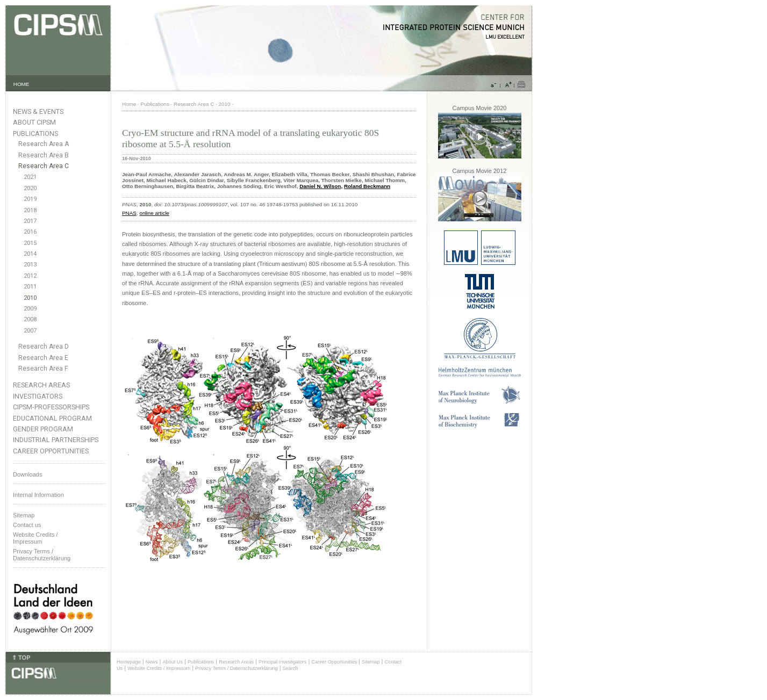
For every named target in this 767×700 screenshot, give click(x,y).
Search (291, 668)
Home (129, 104)
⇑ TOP (21, 658)
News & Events (38, 111)
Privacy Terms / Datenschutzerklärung (42, 555)
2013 (30, 265)
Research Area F (43, 369)
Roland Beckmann (367, 186)
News (152, 662)
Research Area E (43, 358)
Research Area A (44, 144)
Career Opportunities (51, 451)
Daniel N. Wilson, (321, 186)
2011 (30, 287)
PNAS (129, 213)
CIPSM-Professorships (51, 407)
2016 (30, 232)
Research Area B (44, 155)
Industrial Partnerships (56, 440)
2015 (30, 243)
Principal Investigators (282, 662)
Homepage (129, 662)
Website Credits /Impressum (35, 538)
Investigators (38, 396)
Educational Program (52, 418)
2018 (30, 210)
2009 (30, 309)
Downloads (27, 474)
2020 (30, 188)
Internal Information (38, 495)
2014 (30, 254)
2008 (30, 319)
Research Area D (44, 347)
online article (154, 213)
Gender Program (43, 429)
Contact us (27, 525)
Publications (35, 133)
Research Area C (44, 166)
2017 (30, 221)
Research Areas (41, 385)
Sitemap (24, 515)
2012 (30, 276)
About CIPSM (34, 122)
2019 (30, 199)
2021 (30, 177)
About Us (173, 662)
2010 (30, 298)
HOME (21, 84)
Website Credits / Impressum (159, 668)
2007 (30, 331)
